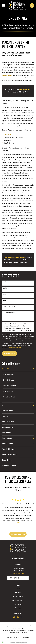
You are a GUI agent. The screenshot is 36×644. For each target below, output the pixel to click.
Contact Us (18, 604)
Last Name (6, 288)
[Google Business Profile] (14, 617)
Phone (5, 294)
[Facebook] (22, 617)
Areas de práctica (18, 600)
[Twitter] (18, 617)
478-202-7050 (18, 559)
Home (18, 589)
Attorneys (18, 593)
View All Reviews (18, 534)
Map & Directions (19, 573)
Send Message (9, 353)
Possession (8, 134)
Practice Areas (18, 597)
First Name (6, 282)
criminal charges (7, 75)
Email (4, 300)
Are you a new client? (9, 307)
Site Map (18, 608)
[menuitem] (17, 369)
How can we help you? (9, 313)
